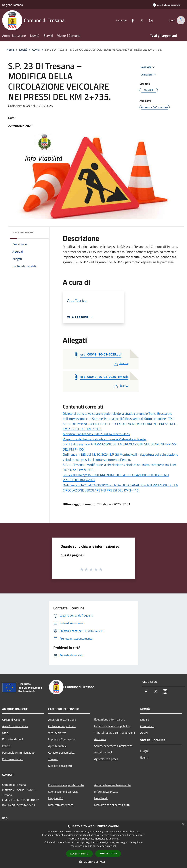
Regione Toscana (13, 5)
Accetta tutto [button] (79, 854)
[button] (93, 862)
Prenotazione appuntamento (66, 785)
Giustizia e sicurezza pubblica (112, 726)
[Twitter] (139, 20)
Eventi (144, 757)
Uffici (5, 733)
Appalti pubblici (58, 746)
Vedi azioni (149, 75)
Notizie (145, 720)
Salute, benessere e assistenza (113, 746)
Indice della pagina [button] (23, 232)
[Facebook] (130, 20)
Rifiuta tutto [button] (108, 853)
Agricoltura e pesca (106, 759)
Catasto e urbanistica (61, 752)
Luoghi (144, 751)
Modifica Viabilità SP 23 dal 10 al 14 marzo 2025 (96, 434)
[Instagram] (148, 20)
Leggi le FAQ (56, 798)
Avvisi (36, 50)
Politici (6, 746)
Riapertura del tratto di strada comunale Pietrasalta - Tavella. (105, 439)
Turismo (53, 759)
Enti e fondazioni (13, 739)
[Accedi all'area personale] (166, 5)
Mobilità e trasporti (60, 766)
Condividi (148, 67)
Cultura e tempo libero (62, 726)
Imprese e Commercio (62, 739)
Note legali (101, 798)
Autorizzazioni (103, 752)
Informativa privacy (106, 792)
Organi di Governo (13, 720)
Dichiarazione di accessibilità (112, 805)
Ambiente (100, 739)
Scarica (121, 363)
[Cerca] (180, 20)
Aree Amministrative (15, 726)
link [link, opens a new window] (114, 846)
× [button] (183, 825)
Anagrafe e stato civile (62, 720)
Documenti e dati (13, 759)
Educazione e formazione (110, 719)
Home (10, 50)
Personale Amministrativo (18, 752)
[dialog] (93, 844)
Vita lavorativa (57, 733)
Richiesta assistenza (61, 805)
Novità (23, 50)
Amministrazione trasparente (112, 785)
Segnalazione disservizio (63, 792)
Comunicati (147, 726)
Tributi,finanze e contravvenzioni (115, 733)
